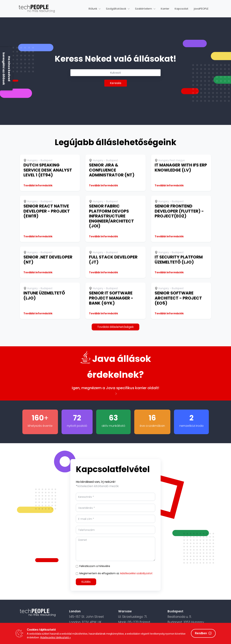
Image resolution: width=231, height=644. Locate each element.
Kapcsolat (182, 9)
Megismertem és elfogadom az (116, 573)
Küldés (86, 582)
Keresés (116, 83)
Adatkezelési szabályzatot (136, 573)
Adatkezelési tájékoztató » (55, 637)
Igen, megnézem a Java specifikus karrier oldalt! (115, 390)
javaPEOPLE (201, 9)
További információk (38, 185)
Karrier (165, 9)
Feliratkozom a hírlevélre (95, 566)
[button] (95, 9)
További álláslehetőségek (115, 327)
